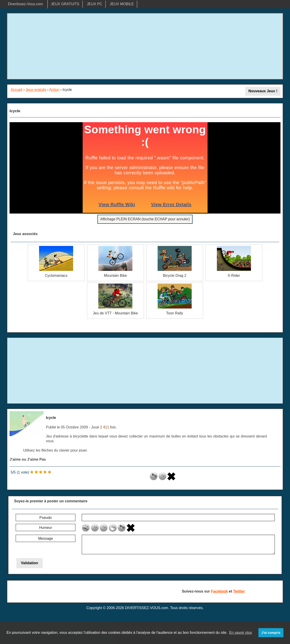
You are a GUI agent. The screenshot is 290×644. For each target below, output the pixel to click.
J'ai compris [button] (271, 633)
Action (54, 90)
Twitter (239, 591)
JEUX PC (94, 4)
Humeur (46, 528)
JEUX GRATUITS (65, 4)
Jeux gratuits (36, 90)
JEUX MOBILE (122, 4)
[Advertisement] (145, 46)
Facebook (219, 591)
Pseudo (45, 518)
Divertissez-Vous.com (25, 4)
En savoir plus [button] (241, 633)
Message (46, 538)
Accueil (17, 90)
